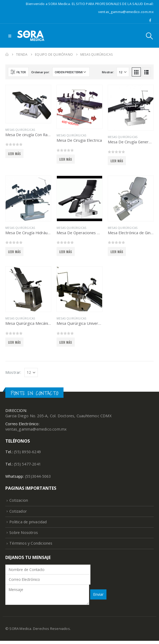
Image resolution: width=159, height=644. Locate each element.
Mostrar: (108, 72)
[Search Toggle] (150, 36)
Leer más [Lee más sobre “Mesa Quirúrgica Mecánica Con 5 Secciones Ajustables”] (15, 342)
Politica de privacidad (29, 524)
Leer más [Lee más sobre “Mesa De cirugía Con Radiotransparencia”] (15, 154)
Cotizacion (19, 502)
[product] (28, 104)
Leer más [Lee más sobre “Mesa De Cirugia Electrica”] (66, 159)
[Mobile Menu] (10, 36)
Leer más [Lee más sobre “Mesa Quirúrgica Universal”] (66, 342)
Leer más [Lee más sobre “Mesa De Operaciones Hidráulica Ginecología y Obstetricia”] (66, 252)
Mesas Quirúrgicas (20, 130)
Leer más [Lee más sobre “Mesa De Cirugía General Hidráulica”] (117, 161)
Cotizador (18, 513)
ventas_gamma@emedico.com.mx (36, 430)
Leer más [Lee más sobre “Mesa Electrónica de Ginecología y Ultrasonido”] (117, 252)
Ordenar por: (40, 72)
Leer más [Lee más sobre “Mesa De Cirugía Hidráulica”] (15, 252)
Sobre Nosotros (24, 535)
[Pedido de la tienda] (71, 72)
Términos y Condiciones (31, 546)
